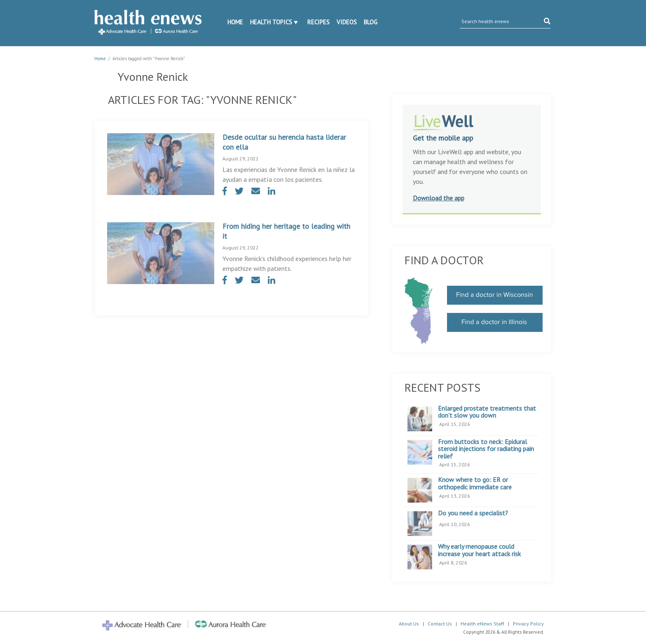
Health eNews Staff (482, 624)
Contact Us (440, 624)
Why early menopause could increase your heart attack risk (479, 550)
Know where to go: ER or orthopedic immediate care (475, 483)
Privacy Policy (528, 624)
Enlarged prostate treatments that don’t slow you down (487, 412)
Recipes (318, 22)
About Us (409, 624)
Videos (347, 22)
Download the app (439, 198)
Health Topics (271, 22)
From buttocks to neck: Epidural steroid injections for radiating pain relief (486, 449)
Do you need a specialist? (473, 513)
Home (235, 22)
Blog (371, 22)
